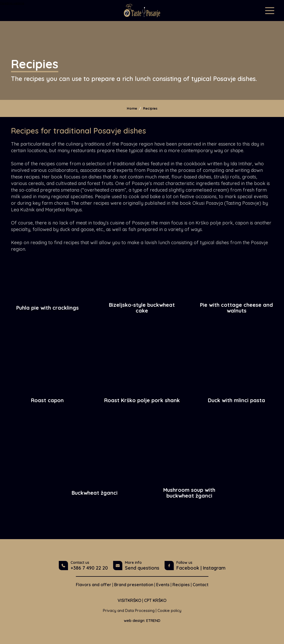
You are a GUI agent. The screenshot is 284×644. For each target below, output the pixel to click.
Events (163, 585)
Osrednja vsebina (12, 3)
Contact (201, 585)
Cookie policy (169, 611)
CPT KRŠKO (155, 600)
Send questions (142, 568)
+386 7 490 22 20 (89, 568)
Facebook (188, 568)
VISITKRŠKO (129, 600)
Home (132, 108)
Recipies (150, 108)
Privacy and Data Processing (129, 611)
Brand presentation (134, 585)
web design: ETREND (142, 621)
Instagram (214, 568)
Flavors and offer (94, 585)
